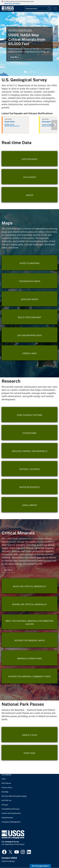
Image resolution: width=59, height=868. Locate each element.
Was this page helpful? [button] (40, 866)
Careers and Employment (11, 813)
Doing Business (7, 818)
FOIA (4, 779)
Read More (15, 57)
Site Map (5, 792)
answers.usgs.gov (8, 861)
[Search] (49, 9)
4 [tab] (34, 72)
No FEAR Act (7, 801)
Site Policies (6, 783)
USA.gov (5, 805)
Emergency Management (11, 822)
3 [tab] (31, 72)
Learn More (8, 570)
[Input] (38, 9)
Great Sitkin (10, 122)
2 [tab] (28, 72)
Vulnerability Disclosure (11, 809)
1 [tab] (25, 72)
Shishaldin (46, 122)
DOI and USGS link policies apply (14, 796)
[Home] (8, 10)
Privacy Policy (7, 788)
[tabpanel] (29, 44)
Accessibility (6, 775)
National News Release (20, 30)
